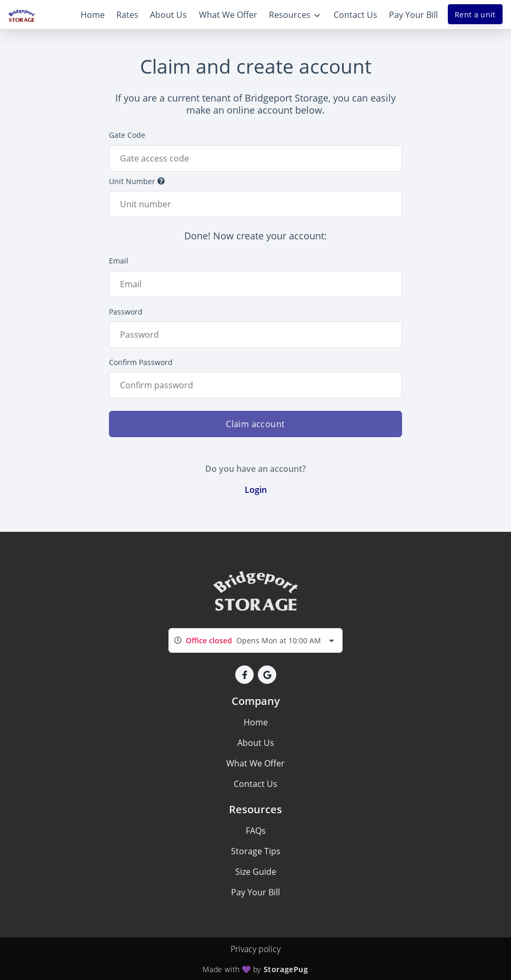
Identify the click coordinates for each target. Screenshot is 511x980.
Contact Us (255, 784)
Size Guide (256, 872)
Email (119, 261)
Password (126, 312)
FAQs (256, 831)
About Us (256, 743)
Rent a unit (475, 14)
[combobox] (255, 640)
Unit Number (137, 181)
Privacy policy (255, 949)
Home (256, 722)
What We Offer (255, 763)
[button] (244, 675)
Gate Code (127, 135)
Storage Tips (256, 851)
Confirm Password (141, 362)
